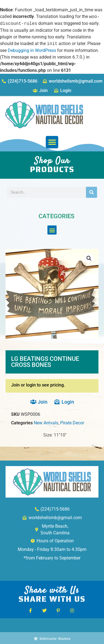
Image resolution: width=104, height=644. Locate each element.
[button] (52, 142)
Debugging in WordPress (32, 50)
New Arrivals (46, 423)
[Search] (92, 192)
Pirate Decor (72, 423)
